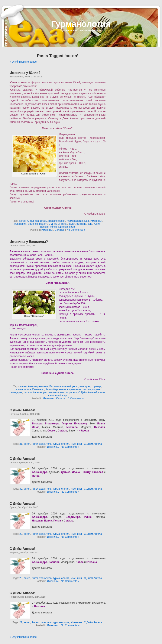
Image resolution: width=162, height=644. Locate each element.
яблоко (44, 227)
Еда (87, 221)
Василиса (55, 386)
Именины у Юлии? (25, 73)
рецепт (43, 224)
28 (21, 578)
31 (21, 444)
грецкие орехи (57, 221)
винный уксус (70, 386)
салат (72, 224)
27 (21, 622)
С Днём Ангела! (58, 224)
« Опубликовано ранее (23, 62)
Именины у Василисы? (29, 242)
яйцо (72, 227)
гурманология (75, 221)
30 (21, 489)
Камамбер (52, 389)
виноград (85, 386)
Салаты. (59, 230)
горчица (97, 386)
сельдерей (54, 395)
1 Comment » (76, 398)
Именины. (96, 221)
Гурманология (81, 24)
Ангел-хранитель (37, 221)
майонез (33, 224)
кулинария (20, 224)
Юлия (97, 224)
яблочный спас (59, 227)
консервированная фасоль (75, 389)
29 (21, 534)
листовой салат (33, 392)
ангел (22, 221)
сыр (90, 224)
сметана (81, 224)
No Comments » (76, 230)
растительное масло (55, 392)
